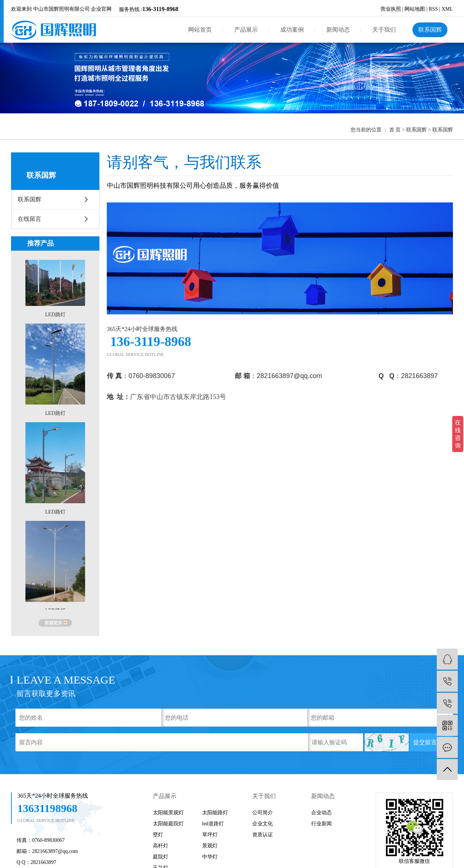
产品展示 (246, 30)
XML (447, 9)
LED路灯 (55, 315)
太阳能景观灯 (168, 813)
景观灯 (210, 846)
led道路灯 (213, 824)
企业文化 (263, 824)
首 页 (395, 130)
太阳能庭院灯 (168, 824)
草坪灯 (210, 835)
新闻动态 (338, 30)
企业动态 (321, 813)
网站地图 (415, 9)
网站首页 (200, 30)
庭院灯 (161, 857)
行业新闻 (321, 824)
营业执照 (391, 9)
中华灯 (210, 857)
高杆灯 (161, 846)
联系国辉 (430, 30)
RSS (433, 9)
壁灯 (158, 835)
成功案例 (292, 30)
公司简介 (263, 813)
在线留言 (29, 219)
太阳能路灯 (215, 813)
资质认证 (263, 835)
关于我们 (384, 30)
